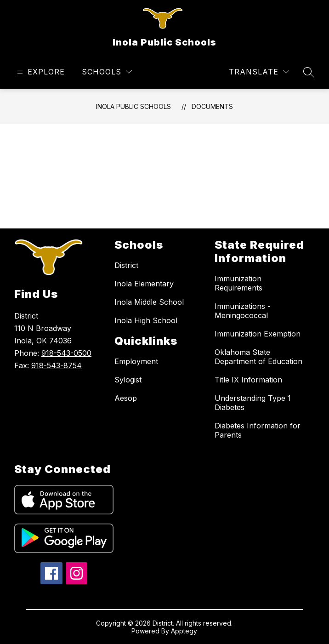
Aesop (126, 398)
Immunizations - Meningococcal (243, 311)
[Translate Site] (259, 72)
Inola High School (146, 320)
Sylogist (128, 380)
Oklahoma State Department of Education (258, 357)
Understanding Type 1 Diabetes (253, 403)
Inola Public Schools (133, 106)
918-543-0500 (66, 353)
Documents (212, 106)
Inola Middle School (149, 302)
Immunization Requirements (238, 283)
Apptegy (184, 631)
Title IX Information (248, 380)
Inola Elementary (144, 284)
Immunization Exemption (258, 334)
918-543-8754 (57, 365)
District (126, 265)
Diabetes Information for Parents (258, 430)
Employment (136, 361)
